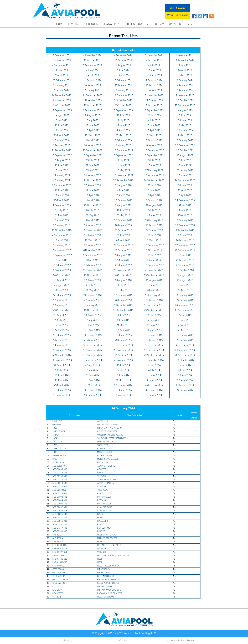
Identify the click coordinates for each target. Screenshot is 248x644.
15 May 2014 (154, 375)
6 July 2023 (62, 120)
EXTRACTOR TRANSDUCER (109, 545)
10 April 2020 (92, 195)
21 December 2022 (62, 150)
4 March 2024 (185, 75)
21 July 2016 (92, 285)
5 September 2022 (154, 155)
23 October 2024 (93, 60)
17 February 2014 (185, 385)
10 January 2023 (92, 145)
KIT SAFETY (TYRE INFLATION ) (111, 428)
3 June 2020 (154, 190)
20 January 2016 (62, 305)
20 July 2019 (92, 210)
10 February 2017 (62, 265)
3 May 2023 (62, 130)
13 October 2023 (62, 105)
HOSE (100, 518)
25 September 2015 (123, 310)
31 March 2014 (123, 380)
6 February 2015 (185, 335)
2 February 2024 (154, 80)
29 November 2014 (93, 350)
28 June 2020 (185, 185)
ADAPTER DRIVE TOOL (107, 431)
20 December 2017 (123, 245)
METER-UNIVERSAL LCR (108, 459)
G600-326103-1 (60, 573)
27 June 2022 (92, 165)
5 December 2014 (154, 345)
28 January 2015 (123, 340)
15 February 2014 (62, 390)
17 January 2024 (123, 85)
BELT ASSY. (102, 500)
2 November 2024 (62, 60)
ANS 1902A (58, 535)
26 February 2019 (123, 220)
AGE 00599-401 (60, 466)
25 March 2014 (62, 385)
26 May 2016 (93, 290)
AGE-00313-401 (60, 480)
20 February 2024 (62, 80)
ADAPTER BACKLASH (107, 480)
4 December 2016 (185, 265)
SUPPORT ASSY (104, 497)
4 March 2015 (185, 330)
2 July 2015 (92, 320)
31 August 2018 (93, 235)
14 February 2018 (185, 240)
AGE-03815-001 (60, 521)
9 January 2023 (123, 145)
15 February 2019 (154, 220)
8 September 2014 (92, 360)
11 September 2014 (62, 360)
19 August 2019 (123, 205)
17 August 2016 (93, 280)
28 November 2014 (123, 350)
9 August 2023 (185, 110)
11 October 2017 (123, 250)
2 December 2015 (123, 305)
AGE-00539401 (59, 490)
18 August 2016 (62, 280)
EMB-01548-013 (60, 562)
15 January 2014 (62, 395)
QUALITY (143, 24)
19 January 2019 (92, 225)
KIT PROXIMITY (104, 573)
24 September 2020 (154, 180)
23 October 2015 (62, 310)
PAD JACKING (103, 462)
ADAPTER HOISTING (106, 466)
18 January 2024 (92, 85)
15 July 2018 (154, 235)
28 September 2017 (185, 250)
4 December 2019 (62, 205)
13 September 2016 (154, 275)
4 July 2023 (154, 120)
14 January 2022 (62, 175)
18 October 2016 (185, 270)
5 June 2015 (62, 325)
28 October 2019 (93, 205)
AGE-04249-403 (60, 528)
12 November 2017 (185, 245)
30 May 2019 (93, 215)
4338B (55, 452)
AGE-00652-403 (60, 511)
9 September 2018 (185, 230)
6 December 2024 (62, 55)
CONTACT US (175, 24)
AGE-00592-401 (60, 497)
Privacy (68, 641)
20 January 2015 (185, 340)
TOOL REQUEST (90, 24)
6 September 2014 (154, 360)
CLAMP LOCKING (105, 507)
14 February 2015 (92, 335)
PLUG (100, 525)
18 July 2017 (154, 255)
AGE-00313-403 (60, 483)
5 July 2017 (62, 260)
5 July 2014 (123, 370)
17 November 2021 (154, 175)
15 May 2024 (154, 70)
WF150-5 (57, 597)
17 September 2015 (185, 310)
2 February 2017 (123, 265)
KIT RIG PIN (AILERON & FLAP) (110, 580)
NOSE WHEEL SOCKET (107, 535)
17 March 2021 (185, 175)
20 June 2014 (92, 375)
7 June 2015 (154, 320)
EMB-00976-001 (60, 549)
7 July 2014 (92, 370)
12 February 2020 (123, 200)
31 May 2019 (62, 215)
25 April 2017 (154, 260)
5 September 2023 (154, 110)
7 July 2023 (185, 115)
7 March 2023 (185, 135)
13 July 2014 (154, 365)
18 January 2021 (62, 180)
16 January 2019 (123, 225)
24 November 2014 (62, 355)
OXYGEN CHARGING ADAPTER (111, 435)
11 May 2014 (62, 380)
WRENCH (102, 476)
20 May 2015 (154, 325)
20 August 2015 (62, 315)
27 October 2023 (154, 100)
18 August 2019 (154, 205)
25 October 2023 (185, 100)
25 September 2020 (123, 180)
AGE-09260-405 (60, 531)
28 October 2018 (123, 230)
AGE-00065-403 (60, 469)
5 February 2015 (62, 340)
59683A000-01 (59, 456)
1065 (55, 428)
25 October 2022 (185, 150)
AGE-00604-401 (60, 500)
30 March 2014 (154, 380)
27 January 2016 (92, 300)
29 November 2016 (123, 270)
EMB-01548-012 (60, 559)
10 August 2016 (185, 280)
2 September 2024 (92, 65)
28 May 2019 (123, 215)
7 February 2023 (185, 140)
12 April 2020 (185, 190)
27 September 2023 (185, 105)
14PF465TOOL (59, 431)
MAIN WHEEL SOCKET (107, 442)
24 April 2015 (62, 330)
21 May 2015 (123, 325)
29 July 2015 (154, 315)
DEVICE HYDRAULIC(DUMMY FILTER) (113, 556)
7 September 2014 (123, 360)
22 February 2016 (62, 295)
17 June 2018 (185, 235)
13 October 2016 (93, 275)
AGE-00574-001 (60, 494)
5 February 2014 (123, 390)
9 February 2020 (154, 200)
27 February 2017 (185, 260)
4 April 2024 (93, 75)
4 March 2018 (123, 240)
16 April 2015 (92, 330)
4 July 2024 (154, 65)
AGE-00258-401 (60, 476)
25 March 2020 (62, 200)
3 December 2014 (62, 350)
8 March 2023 (154, 135)
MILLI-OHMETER (104, 452)
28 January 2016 (62, 300)
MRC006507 (58, 593)
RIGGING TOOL (104, 449)
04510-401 (57, 421)
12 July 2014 (185, 365)
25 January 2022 (185, 170)
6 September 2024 (185, 60)
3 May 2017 (123, 260)
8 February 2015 (123, 335)
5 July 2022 (123, 160)
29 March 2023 (185, 130)
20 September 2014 (185, 355)
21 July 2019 (62, 210)
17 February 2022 (154, 170)
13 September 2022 (62, 155)
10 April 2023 (92, 130)
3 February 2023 (62, 145)
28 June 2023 (185, 120)
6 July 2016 (123, 285)
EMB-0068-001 (59, 545)
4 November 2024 (185, 55)
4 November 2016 (154, 270)
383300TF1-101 (60, 449)
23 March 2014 (92, 385)
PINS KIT (101, 473)
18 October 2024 (123, 60)
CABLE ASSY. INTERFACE (108, 583)
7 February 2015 (154, 335)
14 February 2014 (92, 390)
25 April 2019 (185, 215)
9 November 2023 (154, 95)
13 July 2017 (185, 255)
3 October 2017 (154, 250)
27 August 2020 (93, 185)
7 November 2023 (185, 95)
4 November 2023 (62, 100)
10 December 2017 (154, 245)
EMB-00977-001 (60, 552)
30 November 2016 (93, 270)
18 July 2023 (123, 115)
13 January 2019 (154, 225)
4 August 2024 (123, 65)
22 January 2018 (92, 245)
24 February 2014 (154, 385)
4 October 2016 (123, 275)
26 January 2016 (123, 300)
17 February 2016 (123, 295)
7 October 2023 (123, 105)
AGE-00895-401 (60, 514)
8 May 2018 (62, 240)
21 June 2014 (62, 375)
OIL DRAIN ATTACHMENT (108, 425)
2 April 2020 (185, 195)
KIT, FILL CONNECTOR (107, 587)
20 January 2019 (62, 225)
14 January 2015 (62, 345)
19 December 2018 (185, 225)
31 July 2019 (185, 205)
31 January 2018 (62, 245)
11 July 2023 (154, 115)
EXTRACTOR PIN (105, 456)
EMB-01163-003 (60, 556)
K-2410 (56, 587)
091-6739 (57, 425)
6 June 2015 (185, 320)
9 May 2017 (93, 260)
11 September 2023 (62, 110)
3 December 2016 (62, 270)
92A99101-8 (58, 462)
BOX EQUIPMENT (105, 528)
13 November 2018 (62, 230)
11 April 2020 (62, 195)
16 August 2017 (123, 255)
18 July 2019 (123, 210)
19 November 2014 (93, 355)
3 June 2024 (123, 70)
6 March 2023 (62, 140)
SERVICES (72, 24)
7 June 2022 (185, 165)
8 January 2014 (123, 395)
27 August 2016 (185, 275)
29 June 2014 (185, 370)
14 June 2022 (123, 165)
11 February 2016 (154, 295)
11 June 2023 (123, 125)
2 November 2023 (93, 100)
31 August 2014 (62, 365)
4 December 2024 (92, 55)
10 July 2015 (62, 320)
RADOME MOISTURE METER (110, 593)
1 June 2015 (92, 325)
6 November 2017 (93, 250)
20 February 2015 (62, 335)
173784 (56, 435)
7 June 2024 (185, 65)
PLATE (100, 494)
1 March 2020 (92, 200)
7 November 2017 (62, 250)
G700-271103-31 (60, 580)
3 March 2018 (154, 240)
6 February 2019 (185, 220)
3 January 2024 (62, 90)
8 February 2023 (123, 140)
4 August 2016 (62, 285)
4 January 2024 (185, 85)
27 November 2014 (154, 350)
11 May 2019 (154, 215)
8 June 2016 (62, 290)
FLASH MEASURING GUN (108, 566)
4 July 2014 (154, 370)
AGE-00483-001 (60, 487)
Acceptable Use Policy (180, 641)
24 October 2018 (154, 230)
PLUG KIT (101, 531)
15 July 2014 (123, 365)
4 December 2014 (185, 345)
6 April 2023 (154, 130)
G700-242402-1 (60, 576)
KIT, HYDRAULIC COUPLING (109, 590)
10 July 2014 (62, 370)
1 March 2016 (185, 290)
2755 (55, 445)
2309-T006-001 (60, 442)
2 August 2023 (93, 115)
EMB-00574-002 (60, 542)
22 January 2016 (185, 300)
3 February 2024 (123, 80)
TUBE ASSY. (102, 490)
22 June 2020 (62, 190)
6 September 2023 (92, 110)
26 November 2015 (154, 305)
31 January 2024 (62, 85)
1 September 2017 (92, 255)
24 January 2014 (185, 390)
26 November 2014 (185, 350)
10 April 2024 (185, 70)
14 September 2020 (185, 180)
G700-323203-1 (60, 583)
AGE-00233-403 (60, 473)
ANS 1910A (58, 538)
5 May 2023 (185, 125)
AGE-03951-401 (60, 525)
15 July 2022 (92, 160)
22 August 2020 (123, 185)
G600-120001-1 (60, 569)
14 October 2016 (62, 275)
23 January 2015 (154, 340)
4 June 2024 (92, 70)
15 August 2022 (185, 155)
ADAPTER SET (104, 421)
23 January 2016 (154, 300)
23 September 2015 (154, 310)
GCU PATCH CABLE (106, 576)
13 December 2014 (123, 345)
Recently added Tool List (42, 633)
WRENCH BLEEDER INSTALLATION (113, 438)
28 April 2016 (154, 290)
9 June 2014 (123, 375)
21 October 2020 (93, 180)
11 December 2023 (123, 95)
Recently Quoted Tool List (206, 633)
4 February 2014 (154, 390)
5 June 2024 (62, 70)
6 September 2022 (123, 155)
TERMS (131, 24)
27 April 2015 (185, 325)
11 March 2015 (154, 330)
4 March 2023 (92, 140)
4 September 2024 (62, 65)
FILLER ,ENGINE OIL (106, 597)
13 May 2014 (185, 375)
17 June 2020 (92, 190)
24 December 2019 (185, 200)
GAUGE (101, 514)
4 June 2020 (123, 190)
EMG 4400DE (58, 566)
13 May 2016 (123, 290)
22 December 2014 (92, 345)
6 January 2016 (92, 305)
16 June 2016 (154, 285)
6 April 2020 (123, 195)
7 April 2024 (62, 75)
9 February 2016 (185, 295)
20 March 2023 (123, 135)
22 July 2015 (185, 315)
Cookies (124, 641)
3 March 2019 (92, 220)
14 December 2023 (62, 95)
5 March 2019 (62, 220)
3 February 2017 (92, 265)
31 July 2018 (123, 235)
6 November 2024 (154, 55)
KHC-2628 (57, 590)
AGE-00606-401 (60, 504)
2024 (55, 438)
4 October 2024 (154, 60)
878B (55, 459)
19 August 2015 (93, 315)
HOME (60, 24)
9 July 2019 (154, 210)
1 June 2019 (185, 210)
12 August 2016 (154, 280)
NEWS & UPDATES (113, 24)
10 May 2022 (123, 170)
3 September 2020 (62, 185)
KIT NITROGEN (104, 569)
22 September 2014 (154, 355)
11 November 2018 (93, 230)
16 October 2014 (123, 355)
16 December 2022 (123, 150)
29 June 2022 (62, 165)
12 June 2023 (92, 125)
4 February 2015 (92, 340)
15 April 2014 (92, 380)
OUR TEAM (158, 24)
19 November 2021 (123, 175)
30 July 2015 (123, 315)
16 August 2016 (123, 280)
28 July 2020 (154, 185)
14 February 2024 (92, 80)
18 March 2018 (92, 240)
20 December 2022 (92, 150)
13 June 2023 (62, 125)
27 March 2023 (92, 135)
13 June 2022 (154, 165)
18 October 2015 (93, 310)
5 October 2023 (154, 105)
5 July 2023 (92, 120)
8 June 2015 (123, 320)
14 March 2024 (154, 75)
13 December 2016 (154, 265)
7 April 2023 (123, 130)
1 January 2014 (154, 395)
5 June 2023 (154, 125)
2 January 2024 (123, 90)
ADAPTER (102, 469)
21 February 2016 (92, 295)
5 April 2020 (154, 195)
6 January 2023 (154, 145)
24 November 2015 (185, 305)
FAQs (189, 24)
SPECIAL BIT (103, 521)
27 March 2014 (185, 380)
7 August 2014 (93, 365)
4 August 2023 (62, 115)
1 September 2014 (185, 360)
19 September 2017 (62, 255)
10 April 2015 (123, 330)
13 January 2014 (92, 395)
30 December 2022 (185, 145)
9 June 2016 (185, 285)
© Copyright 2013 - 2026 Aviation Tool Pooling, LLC (124, 633)
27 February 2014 (123, 385)
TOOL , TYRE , (103, 445)
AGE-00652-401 (60, 507)
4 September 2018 (62, 235)
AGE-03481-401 (60, 518)
